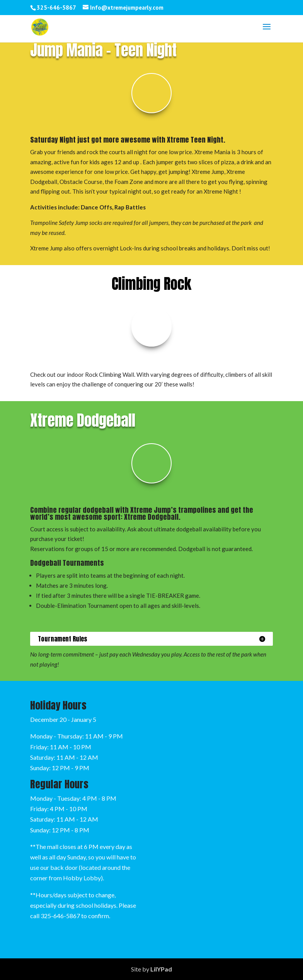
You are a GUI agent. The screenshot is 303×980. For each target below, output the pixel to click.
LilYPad (161, 969)
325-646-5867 (60, 916)
